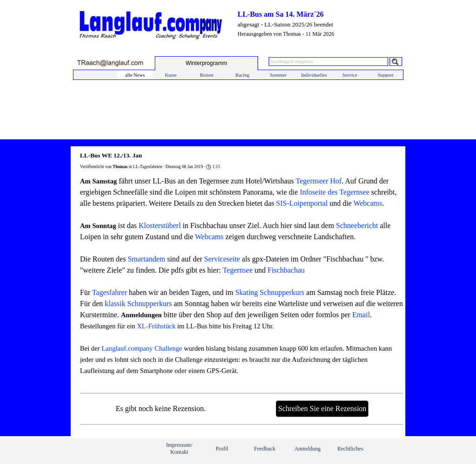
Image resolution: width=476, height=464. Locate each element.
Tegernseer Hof (319, 181)
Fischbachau (286, 270)
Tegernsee (238, 270)
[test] (206, 63)
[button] (110, 63)
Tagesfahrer (109, 292)
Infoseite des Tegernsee (335, 192)
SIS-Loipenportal (302, 203)
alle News (135, 75)
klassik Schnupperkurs (138, 304)
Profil (222, 449)
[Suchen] (396, 62)
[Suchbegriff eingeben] (328, 62)
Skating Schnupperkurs (270, 292)
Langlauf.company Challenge (142, 348)
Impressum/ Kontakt (179, 448)
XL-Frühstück (156, 326)
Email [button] (361, 315)
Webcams (368, 203)
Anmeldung (307, 449)
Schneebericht (357, 225)
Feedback (265, 449)
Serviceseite (222, 259)
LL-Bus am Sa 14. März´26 (281, 14)
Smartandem (147, 259)
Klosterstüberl (160, 225)
